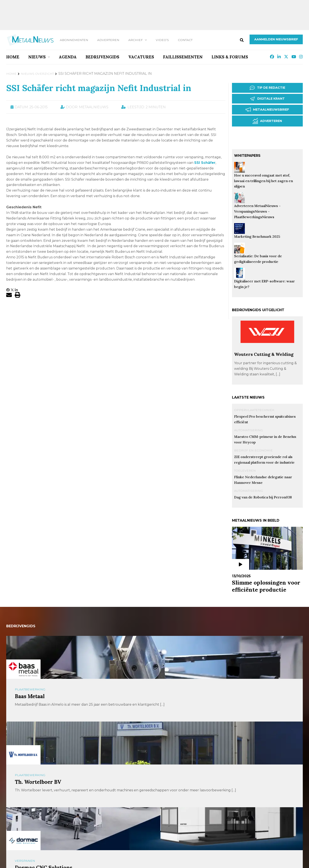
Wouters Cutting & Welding (264, 354)
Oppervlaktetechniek (254, 410)
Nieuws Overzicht (37, 74)
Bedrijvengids (102, 57)
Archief (136, 40)
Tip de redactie (267, 88)
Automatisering (248, 430)
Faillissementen (183, 57)
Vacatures (141, 57)
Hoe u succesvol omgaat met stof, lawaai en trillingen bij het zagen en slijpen (264, 181)
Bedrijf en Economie (253, 450)
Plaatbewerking (30, 689)
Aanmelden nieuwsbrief (276, 39)
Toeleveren (245, 471)
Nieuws (37, 57)
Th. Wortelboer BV (38, 782)
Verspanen (25, 861)
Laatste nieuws (248, 397)
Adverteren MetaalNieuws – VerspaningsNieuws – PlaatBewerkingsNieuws (257, 211)
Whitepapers (247, 156)
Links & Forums (230, 57)
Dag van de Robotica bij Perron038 (263, 497)
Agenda (68, 57)
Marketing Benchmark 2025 (257, 236)
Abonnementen (74, 40)
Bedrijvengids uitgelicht (258, 310)
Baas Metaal (30, 696)
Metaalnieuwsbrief (267, 110)
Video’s (162, 40)
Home (13, 57)
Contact (185, 40)
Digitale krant (267, 99)
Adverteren (108, 40)
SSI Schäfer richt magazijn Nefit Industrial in (99, 88)
